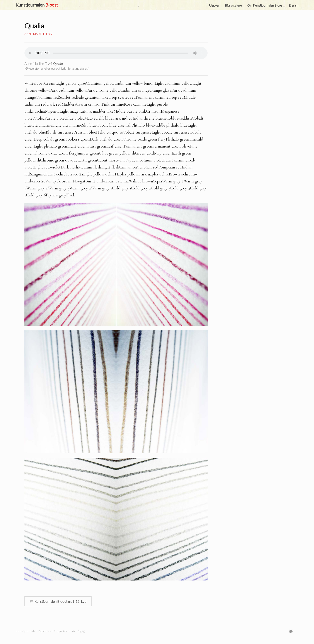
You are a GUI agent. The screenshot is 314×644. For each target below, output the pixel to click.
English (294, 5)
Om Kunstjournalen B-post (265, 5)
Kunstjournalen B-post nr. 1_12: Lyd (58, 601)
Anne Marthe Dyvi (39, 34)
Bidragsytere (233, 5)
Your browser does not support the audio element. (116, 53)
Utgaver (214, 5)
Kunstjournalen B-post (32, 631)
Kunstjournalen (37, 5)
